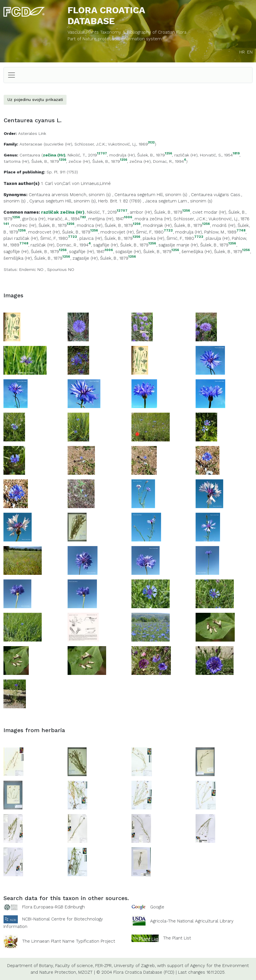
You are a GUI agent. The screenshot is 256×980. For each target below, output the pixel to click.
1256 (168, 154)
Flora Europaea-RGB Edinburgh (54, 907)
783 (83, 217)
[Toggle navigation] (12, 75)
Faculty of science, (74, 966)
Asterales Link (32, 133)
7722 (168, 230)
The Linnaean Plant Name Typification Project (69, 941)
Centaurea (30, 155)
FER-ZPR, (104, 966)
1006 (128, 217)
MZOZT (85, 972)
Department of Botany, (30, 966)
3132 (151, 143)
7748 (241, 230)
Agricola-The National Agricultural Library (192, 921)
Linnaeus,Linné (96, 183)
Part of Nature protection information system (115, 39)
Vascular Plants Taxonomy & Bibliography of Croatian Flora (127, 32)
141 (6, 224)
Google (157, 907)
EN (250, 52)
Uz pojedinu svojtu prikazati (35, 99)
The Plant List (177, 938)
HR (242, 52)
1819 (236, 154)
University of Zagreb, (135, 966)
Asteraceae (31, 144)
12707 (102, 154)
